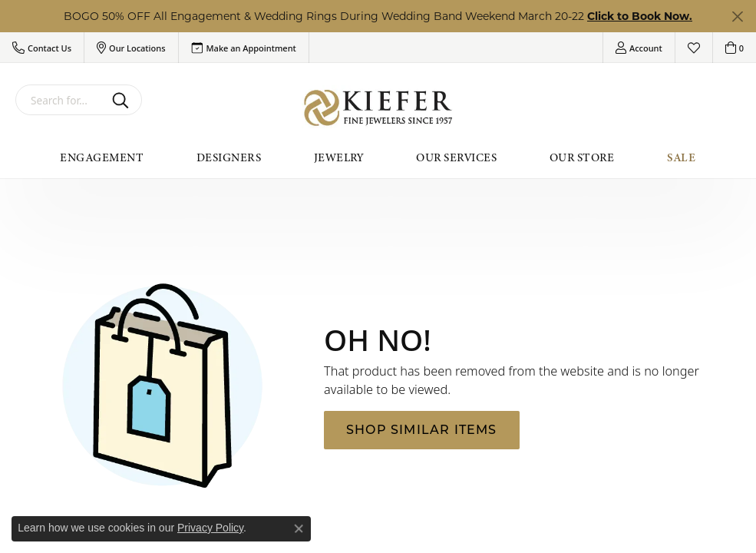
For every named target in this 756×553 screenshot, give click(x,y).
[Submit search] (123, 100)
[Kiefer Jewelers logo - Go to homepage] (378, 108)
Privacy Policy (210, 528)
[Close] (737, 17)
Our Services (456, 157)
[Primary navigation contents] (378, 157)
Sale (682, 157)
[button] (42, 48)
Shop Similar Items (422, 430)
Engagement (102, 157)
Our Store (582, 157)
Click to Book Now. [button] (640, 16)
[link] (244, 48)
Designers (229, 157)
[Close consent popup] (299, 528)
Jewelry (339, 157)
